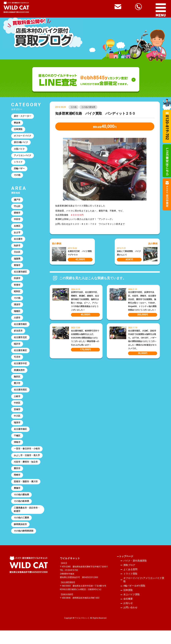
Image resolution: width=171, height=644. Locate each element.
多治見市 (18, 337)
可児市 (17, 364)
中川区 (17, 425)
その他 (73, 107)
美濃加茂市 (19, 378)
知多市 (17, 249)
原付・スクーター (23, 116)
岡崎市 (17, 486)
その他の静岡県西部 (24, 543)
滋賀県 (17, 263)
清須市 (17, 310)
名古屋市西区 (21, 398)
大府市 (17, 324)
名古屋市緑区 (21, 276)
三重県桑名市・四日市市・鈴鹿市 (27, 521)
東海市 (17, 270)
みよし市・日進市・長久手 (27, 466)
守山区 (17, 209)
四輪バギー (19, 170)
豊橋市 (17, 499)
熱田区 (17, 384)
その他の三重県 (22, 530)
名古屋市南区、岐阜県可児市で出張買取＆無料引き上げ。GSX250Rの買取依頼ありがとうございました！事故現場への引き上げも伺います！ (85, 338)
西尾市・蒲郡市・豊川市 (26, 492)
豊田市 (17, 479)
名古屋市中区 (21, 371)
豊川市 (17, 391)
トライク (18, 164)
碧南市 (17, 215)
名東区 (17, 229)
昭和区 (17, 296)
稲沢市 (17, 351)
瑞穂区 (17, 317)
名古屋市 (18, 242)
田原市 (17, 283)
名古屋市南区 (21, 330)
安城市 (17, 418)
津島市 (17, 452)
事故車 (17, 123)
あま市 (17, 236)
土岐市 (17, 405)
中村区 (17, 411)
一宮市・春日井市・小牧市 (27, 459)
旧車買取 (18, 130)
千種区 (17, 445)
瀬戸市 (17, 202)
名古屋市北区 (21, 344)
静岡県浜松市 (21, 536)
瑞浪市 (17, 432)
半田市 (17, 222)
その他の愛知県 (89, 107)
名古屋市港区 (21, 438)
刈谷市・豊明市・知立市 (26, 472)
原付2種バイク (21, 143)
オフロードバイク (23, 137)
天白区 (17, 256)
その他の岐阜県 (22, 513)
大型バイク (19, 150)
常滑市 (17, 290)
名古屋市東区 (21, 357)
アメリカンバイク (23, 157)
